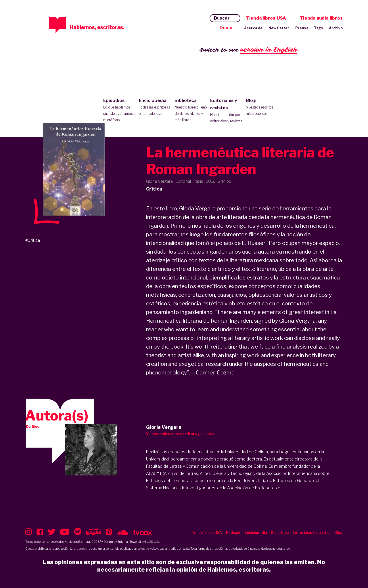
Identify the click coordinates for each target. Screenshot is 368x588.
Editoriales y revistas (227, 111)
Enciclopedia (155, 107)
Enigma (123, 542)
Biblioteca (191, 111)
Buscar (222, 18)
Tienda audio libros (321, 18)
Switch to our (249, 50)
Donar (226, 28)
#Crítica (33, 240)
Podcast (233, 533)
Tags (319, 28)
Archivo (336, 28)
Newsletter (279, 28)
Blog (262, 107)
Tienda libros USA (266, 18)
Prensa (302, 28)
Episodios (120, 111)
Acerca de (253, 28)
